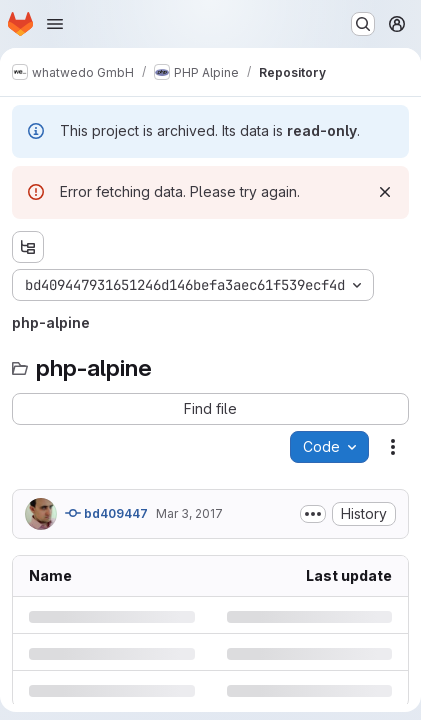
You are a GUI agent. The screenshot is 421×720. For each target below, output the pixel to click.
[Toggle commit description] (313, 514)
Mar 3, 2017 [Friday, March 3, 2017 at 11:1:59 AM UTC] (189, 513)
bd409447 (106, 513)
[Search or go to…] (363, 24)
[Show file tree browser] (28, 247)
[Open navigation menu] (55, 24)
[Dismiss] (385, 192)
